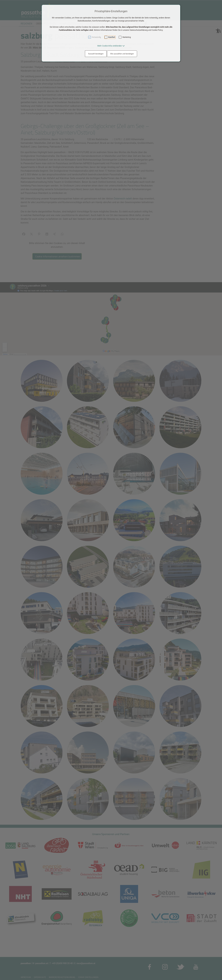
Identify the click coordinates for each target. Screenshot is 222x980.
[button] (111, 46)
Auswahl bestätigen (96, 54)
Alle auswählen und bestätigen (122, 54)
